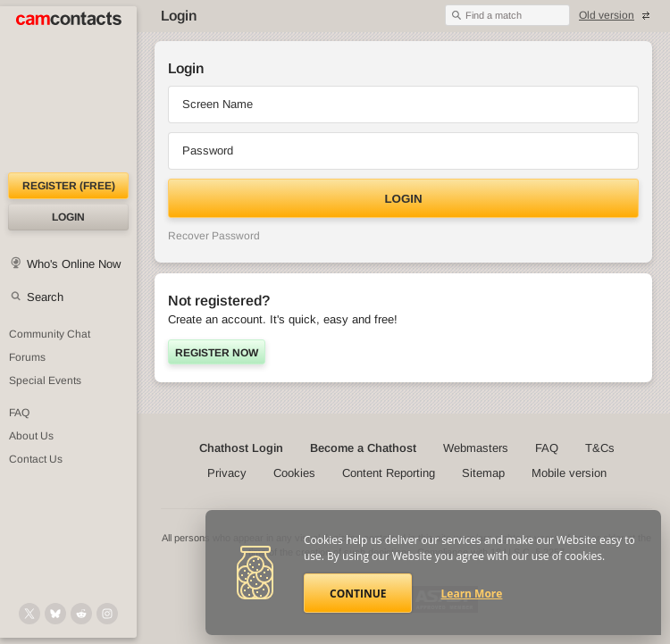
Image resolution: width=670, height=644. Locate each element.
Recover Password (214, 236)
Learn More (472, 594)
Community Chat (50, 334)
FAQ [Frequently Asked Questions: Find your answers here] (19, 413)
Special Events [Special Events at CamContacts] (45, 381)
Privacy (227, 473)
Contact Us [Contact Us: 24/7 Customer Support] (36, 459)
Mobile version (569, 473)
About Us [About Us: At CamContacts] (31, 436)
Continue (358, 594)
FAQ (547, 448)
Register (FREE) (69, 186)
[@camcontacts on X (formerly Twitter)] (29, 614)
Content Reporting (389, 473)
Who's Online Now (74, 264)
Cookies (294, 473)
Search (45, 297)
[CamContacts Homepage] (68, 89)
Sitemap (483, 473)
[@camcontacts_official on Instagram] (107, 614)
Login (68, 217)
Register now (217, 353)
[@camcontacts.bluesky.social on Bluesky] (55, 614)
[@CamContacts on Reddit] (81, 614)
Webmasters (476, 448)
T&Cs (600, 448)
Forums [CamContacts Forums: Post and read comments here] (27, 357)
